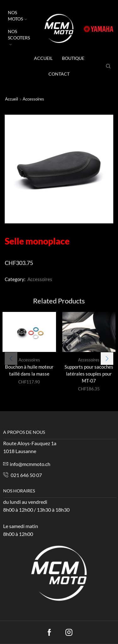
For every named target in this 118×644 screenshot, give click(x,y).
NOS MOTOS (17, 16)
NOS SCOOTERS (19, 37)
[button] (107, 355)
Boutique (73, 58)
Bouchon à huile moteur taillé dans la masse (29, 370)
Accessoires (33, 99)
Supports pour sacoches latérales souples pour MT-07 (89, 374)
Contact (59, 74)
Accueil (11, 99)
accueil (43, 58)
